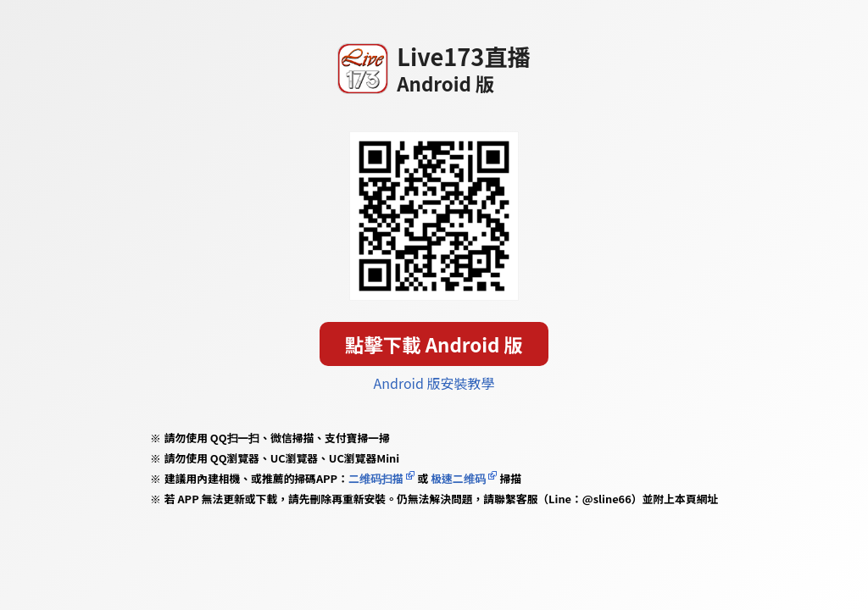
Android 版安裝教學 (434, 383)
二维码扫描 (376, 478)
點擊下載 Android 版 (434, 344)
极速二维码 (458, 478)
